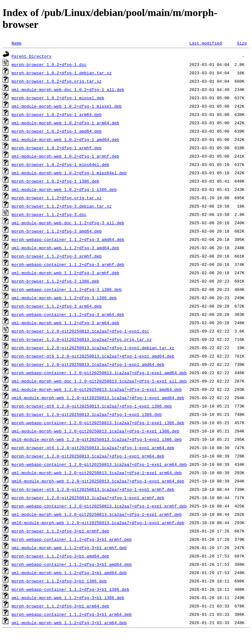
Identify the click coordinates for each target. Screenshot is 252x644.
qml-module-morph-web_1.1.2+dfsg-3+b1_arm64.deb (69, 623)
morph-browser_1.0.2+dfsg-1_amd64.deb (57, 131)
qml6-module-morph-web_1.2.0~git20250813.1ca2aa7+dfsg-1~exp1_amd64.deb (98, 398)
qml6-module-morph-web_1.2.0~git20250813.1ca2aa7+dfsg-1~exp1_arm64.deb (98, 481)
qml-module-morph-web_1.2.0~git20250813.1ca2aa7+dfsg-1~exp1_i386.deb (96, 431)
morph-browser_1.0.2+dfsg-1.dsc (49, 64)
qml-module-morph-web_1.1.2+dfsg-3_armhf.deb (65, 273)
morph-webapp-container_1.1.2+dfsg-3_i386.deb (67, 289)
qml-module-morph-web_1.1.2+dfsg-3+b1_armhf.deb (69, 548)
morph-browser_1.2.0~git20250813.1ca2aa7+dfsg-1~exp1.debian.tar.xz (93, 348)
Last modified (206, 43)
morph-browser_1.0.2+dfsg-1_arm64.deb (57, 114)
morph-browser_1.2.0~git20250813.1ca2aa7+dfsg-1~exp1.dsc (80, 331)
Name (17, 43)
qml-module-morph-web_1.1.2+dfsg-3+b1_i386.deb (68, 598)
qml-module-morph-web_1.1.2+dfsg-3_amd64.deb (65, 248)
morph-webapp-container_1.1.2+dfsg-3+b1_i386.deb (70, 589)
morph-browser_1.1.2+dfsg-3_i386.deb (55, 281)
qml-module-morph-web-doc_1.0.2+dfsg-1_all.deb (68, 89)
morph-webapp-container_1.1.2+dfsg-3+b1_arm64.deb (72, 614)
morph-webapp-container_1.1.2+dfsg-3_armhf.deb (68, 264)
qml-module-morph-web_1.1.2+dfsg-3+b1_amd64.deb (69, 573)
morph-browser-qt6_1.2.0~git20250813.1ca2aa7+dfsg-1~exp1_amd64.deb (93, 356)
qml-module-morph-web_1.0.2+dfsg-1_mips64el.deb (69, 173)
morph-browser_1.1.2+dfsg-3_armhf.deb (57, 256)
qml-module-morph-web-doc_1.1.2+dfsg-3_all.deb (68, 223)
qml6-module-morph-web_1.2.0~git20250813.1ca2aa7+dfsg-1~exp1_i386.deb (97, 439)
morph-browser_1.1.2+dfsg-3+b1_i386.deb (59, 581)
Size (242, 43)
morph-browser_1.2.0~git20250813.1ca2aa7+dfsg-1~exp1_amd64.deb (88, 364)
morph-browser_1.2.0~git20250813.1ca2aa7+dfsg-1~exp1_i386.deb (87, 414)
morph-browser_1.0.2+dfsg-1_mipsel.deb (58, 98)
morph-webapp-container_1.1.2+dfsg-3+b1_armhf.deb (72, 539)
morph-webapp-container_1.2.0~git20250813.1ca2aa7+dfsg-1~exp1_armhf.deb (99, 506)
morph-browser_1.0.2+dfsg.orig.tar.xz (57, 81)
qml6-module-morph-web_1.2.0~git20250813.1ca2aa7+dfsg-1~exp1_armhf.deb (98, 523)
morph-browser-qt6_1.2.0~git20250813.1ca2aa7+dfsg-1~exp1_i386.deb (92, 406)
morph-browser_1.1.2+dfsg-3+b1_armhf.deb (60, 531)
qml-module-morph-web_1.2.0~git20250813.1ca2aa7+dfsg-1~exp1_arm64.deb (97, 473)
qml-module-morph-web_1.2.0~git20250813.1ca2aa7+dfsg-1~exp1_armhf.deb (97, 514)
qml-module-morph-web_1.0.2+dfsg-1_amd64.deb (65, 139)
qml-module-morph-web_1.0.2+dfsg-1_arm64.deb (65, 123)
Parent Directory (32, 56)
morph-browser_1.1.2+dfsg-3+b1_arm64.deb (60, 606)
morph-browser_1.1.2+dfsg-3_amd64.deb (57, 231)
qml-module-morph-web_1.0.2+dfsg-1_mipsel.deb (67, 106)
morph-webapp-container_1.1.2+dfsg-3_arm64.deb (68, 314)
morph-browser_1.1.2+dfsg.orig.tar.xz (57, 198)
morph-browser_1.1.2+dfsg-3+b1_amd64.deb (60, 556)
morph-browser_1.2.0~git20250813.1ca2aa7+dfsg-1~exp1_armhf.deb (88, 498)
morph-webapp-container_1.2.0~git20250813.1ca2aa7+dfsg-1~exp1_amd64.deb (99, 373)
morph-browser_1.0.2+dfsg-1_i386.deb (55, 181)
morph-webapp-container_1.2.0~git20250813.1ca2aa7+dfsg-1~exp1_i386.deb (98, 423)
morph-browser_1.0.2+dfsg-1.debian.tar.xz (62, 73)
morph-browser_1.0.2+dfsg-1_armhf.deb (57, 148)
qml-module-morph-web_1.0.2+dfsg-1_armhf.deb (65, 156)
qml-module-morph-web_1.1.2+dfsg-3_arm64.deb (65, 323)
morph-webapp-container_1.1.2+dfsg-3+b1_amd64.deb (72, 564)
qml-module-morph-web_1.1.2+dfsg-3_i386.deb (64, 298)
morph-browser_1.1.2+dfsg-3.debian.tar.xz (62, 206)
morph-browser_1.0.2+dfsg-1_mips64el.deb (60, 164)
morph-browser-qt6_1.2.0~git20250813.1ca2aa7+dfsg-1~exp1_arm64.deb (93, 448)
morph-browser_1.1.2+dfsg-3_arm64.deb (57, 306)
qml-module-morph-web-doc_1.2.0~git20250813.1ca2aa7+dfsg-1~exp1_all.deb (99, 381)
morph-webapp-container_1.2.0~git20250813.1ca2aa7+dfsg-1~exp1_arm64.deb (99, 464)
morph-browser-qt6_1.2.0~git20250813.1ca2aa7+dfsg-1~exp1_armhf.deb (93, 489)
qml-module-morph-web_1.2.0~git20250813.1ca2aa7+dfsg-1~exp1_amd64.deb (97, 389)
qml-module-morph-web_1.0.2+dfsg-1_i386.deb (64, 189)
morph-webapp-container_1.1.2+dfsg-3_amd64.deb (68, 239)
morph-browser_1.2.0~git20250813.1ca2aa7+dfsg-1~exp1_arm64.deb (88, 456)
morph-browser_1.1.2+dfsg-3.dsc (49, 214)
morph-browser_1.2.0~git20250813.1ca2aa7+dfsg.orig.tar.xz (82, 339)
